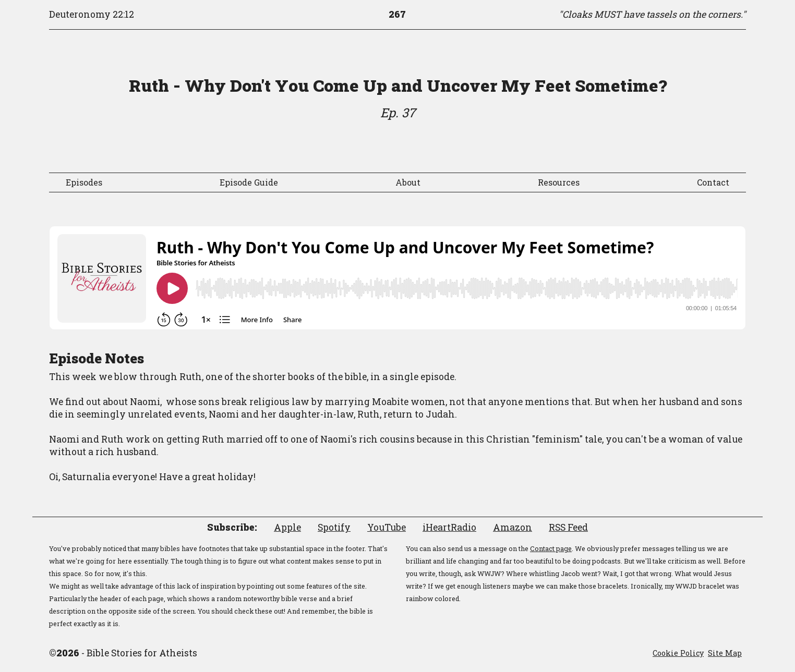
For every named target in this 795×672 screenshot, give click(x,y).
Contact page (551, 548)
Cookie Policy (678, 653)
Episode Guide (249, 182)
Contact (713, 182)
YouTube (387, 527)
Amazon (513, 527)
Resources (559, 182)
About (408, 182)
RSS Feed (568, 527)
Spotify (334, 527)
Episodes (84, 182)
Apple (287, 527)
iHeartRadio (449, 527)
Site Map (725, 653)
